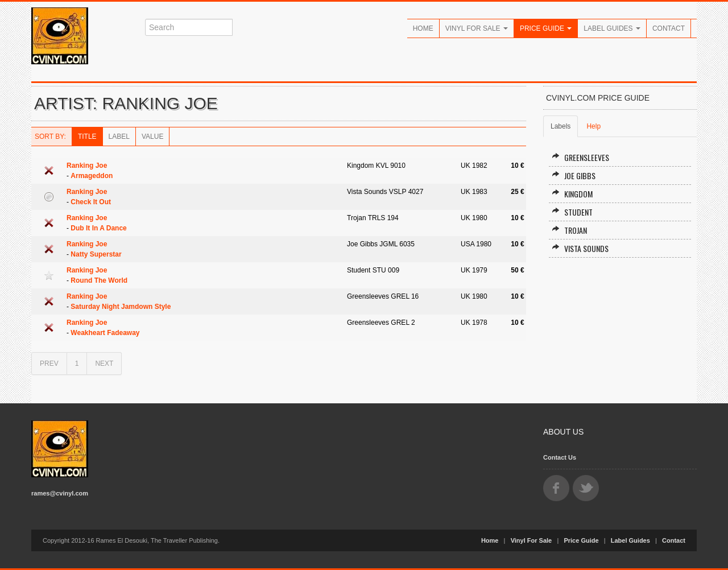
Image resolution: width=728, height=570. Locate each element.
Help (593, 126)
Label (119, 137)
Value (152, 137)
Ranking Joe (87, 166)
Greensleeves (580, 157)
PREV (49, 364)
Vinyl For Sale (477, 28)
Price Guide (546, 28)
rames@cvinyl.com (60, 493)
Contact (669, 28)
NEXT (104, 364)
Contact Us (560, 457)
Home (423, 28)
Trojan (569, 230)
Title (87, 137)
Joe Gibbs (574, 175)
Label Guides (612, 28)
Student (572, 212)
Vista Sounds (580, 248)
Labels (561, 126)
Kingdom (572, 194)
